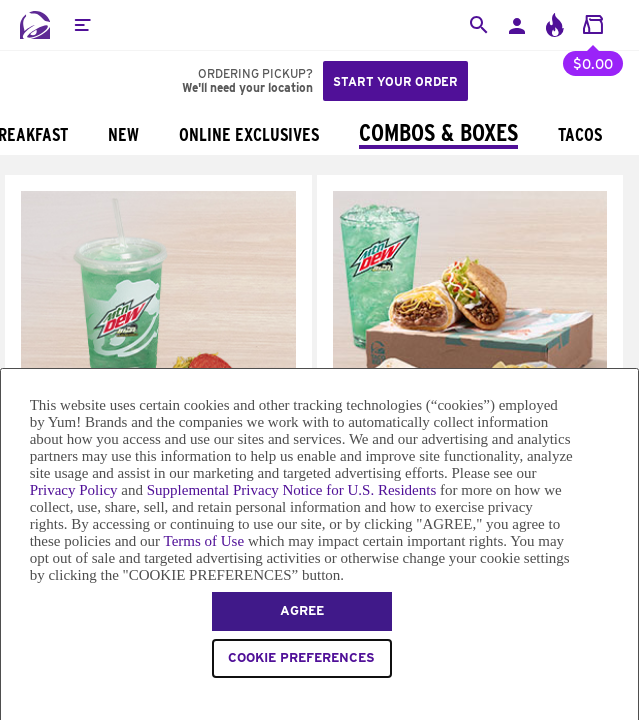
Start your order (395, 81)
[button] (82, 25)
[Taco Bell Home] (35, 25)
